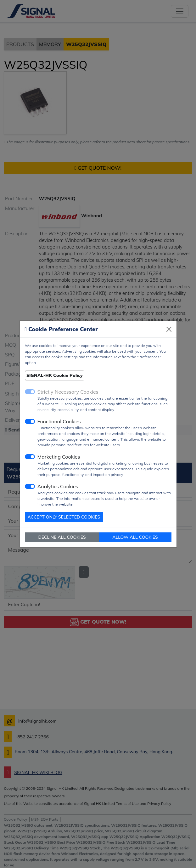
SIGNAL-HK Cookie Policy (55, 375)
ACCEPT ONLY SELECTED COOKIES (64, 517)
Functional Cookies (59, 421)
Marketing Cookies (59, 457)
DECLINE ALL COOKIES (62, 537)
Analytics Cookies (58, 486)
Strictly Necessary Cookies (68, 392)
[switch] (30, 421)
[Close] (169, 329)
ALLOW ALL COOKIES (135, 537)
